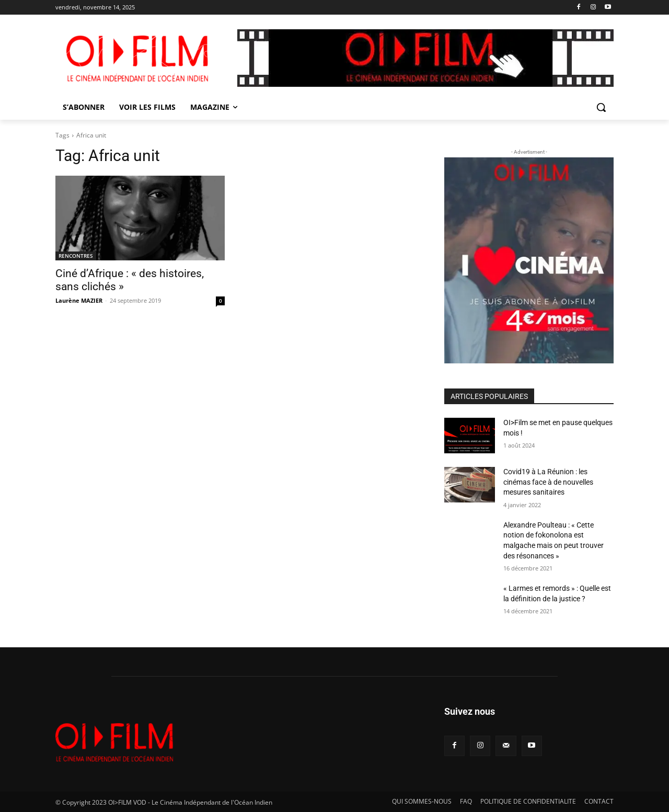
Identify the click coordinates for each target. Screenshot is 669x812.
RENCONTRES (76, 256)
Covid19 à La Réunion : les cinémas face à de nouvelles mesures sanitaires (548, 482)
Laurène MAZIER (79, 300)
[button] (601, 107)
